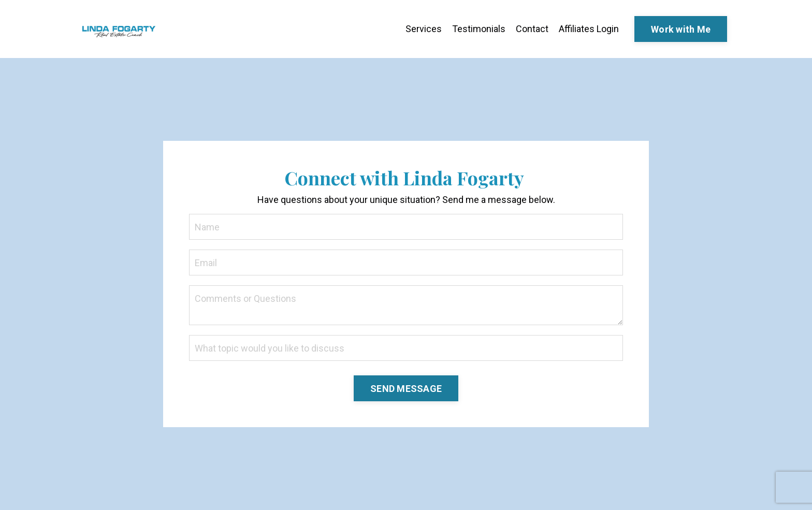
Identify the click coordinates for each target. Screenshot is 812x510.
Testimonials (479, 29)
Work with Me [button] (681, 29)
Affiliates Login (589, 29)
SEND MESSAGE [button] (406, 389)
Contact (532, 29)
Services (424, 29)
